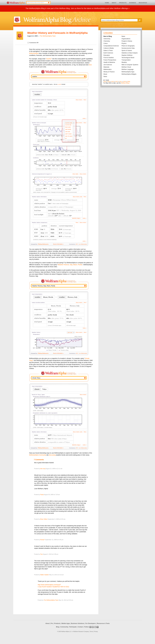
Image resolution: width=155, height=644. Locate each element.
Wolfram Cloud (126, 67)
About (47, 623)
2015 (105, 82)
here (90, 65)
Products (57, 623)
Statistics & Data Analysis (130, 53)
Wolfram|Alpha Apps (128, 72)
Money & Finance (109, 72)
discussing (52, 455)
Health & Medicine (109, 62)
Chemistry (107, 41)
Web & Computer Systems (130, 65)
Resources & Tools (103, 623)
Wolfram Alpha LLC (66, 632)
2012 (117, 82)
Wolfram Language (128, 69)
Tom (41, 554)
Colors (106, 43)
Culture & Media (109, 48)
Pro (52, 623)
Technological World (128, 58)
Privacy (96, 632)
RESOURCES (143, 3)
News (105, 77)
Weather (124, 62)
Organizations (126, 39)
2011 (121, 82)
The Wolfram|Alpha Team (48, 36)
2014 (109, 82)
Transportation (126, 60)
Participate (73, 627)
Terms (91, 632)
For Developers (91, 623)
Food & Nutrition (109, 58)
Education (107, 55)
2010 (125, 82)
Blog (58, 627)
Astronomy (107, 39)
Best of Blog (108, 36)
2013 (113, 82)
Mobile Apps (66, 623)
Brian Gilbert (44, 519)
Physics (124, 43)
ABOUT (114, 3)
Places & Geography (128, 46)
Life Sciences (108, 65)
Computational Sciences (111, 46)
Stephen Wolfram (127, 55)
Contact (80, 627)
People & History (127, 41)
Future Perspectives (110, 60)
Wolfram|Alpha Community (38, 455)
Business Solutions (78, 623)
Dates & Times (108, 51)
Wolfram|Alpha (34, 53)
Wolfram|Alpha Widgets (129, 74)
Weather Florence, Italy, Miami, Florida (70, 265)
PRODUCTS (123, 3)
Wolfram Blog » (126, 83)
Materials (106, 67)
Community (64, 627)
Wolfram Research (79, 632)
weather (49, 59)
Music (105, 74)
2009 (129, 82)
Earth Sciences (108, 53)
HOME (107, 3)
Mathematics (108, 69)
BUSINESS (133, 3)
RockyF (42, 540)
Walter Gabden (45, 575)
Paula (42, 495)
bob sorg (43, 469)
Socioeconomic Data (128, 48)
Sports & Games (127, 51)
